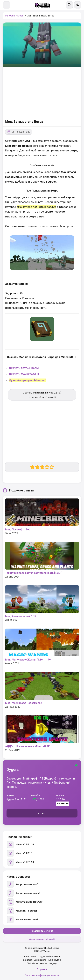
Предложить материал (42, 931)
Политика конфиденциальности (42, 975)
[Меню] (7, 5)
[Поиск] (69, 5)
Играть (42, 813)
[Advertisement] (42, 93)
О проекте (42, 969)
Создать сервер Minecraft (42, 939)
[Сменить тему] (78, 5)
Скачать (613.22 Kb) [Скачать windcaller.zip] (42, 395)
